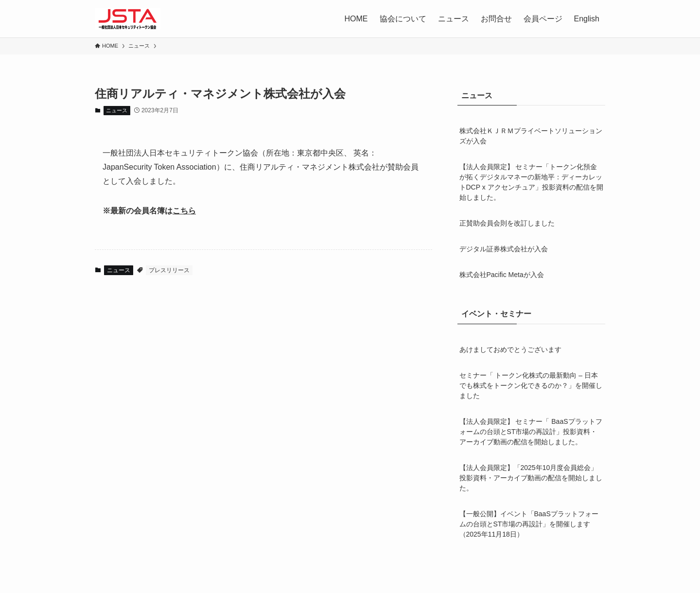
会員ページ (543, 19)
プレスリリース (169, 270)
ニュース (454, 19)
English (587, 19)
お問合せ (496, 19)
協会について (403, 19)
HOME (356, 19)
